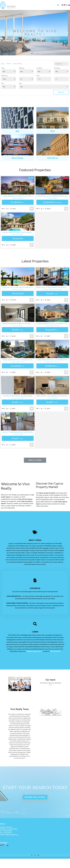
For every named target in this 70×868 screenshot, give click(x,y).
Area (20, 83)
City (3, 83)
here (50, 685)
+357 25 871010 (55, 651)
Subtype (22, 68)
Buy (3, 64)
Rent (9, 64)
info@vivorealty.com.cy (34, 651)
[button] (58, 5)
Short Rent (17, 64)
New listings (17, 158)
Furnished (57, 68)
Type (3, 68)
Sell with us (53, 158)
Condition (39, 68)
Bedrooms (5, 76)
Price (38, 76)
